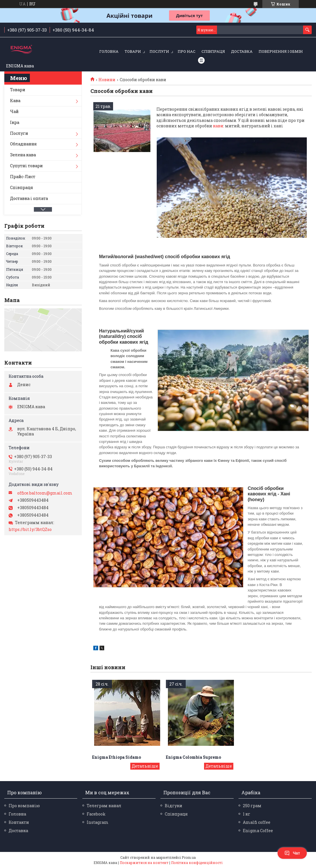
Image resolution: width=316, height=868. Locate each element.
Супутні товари (26, 166)
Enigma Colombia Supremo (193, 757)
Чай (14, 111)
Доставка (242, 51)
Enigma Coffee (258, 831)
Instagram (98, 822)
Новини (107, 80)
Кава (15, 101)
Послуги (159, 51)
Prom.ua (189, 857)
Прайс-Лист (23, 177)
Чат (292, 853)
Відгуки (173, 806)
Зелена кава (23, 155)
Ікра (15, 122)
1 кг (247, 814)
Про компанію (24, 806)
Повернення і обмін (281, 51)
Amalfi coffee (257, 822)
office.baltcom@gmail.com (45, 493)
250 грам (252, 806)
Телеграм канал (104, 806)
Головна (109, 51)
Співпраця (213, 51)
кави (218, 126)
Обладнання (23, 144)
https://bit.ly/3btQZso (30, 530)
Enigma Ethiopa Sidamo (117, 757)
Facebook (96, 814)
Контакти (19, 822)
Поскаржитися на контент (144, 863)
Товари (133, 51)
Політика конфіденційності (197, 863)
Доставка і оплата (29, 198)
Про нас (187, 51)
